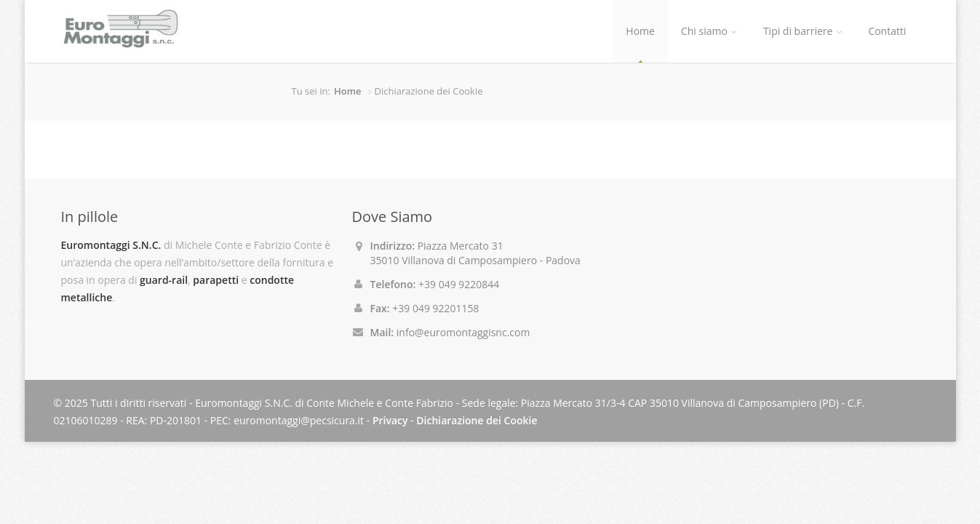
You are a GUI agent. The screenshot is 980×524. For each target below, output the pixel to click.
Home (640, 31)
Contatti (887, 31)
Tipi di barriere (802, 31)
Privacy (390, 420)
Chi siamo (709, 31)
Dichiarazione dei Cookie (477, 420)
